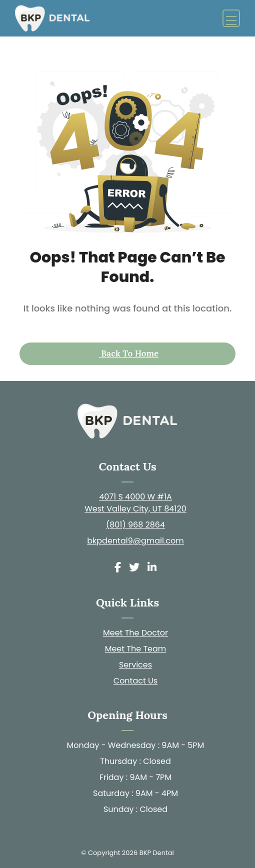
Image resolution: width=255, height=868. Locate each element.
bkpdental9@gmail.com (135, 541)
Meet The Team (136, 649)
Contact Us (135, 681)
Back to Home (129, 353)
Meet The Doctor (135, 633)
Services (135, 665)
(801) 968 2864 (135, 525)
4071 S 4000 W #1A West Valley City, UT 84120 (135, 503)
